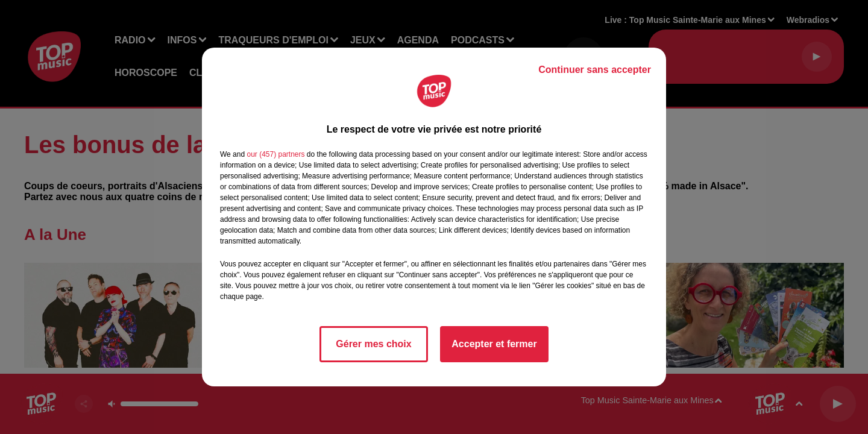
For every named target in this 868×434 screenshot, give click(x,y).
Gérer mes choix (373, 344)
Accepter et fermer (494, 344)
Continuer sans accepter (595, 70)
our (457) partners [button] (275, 154)
